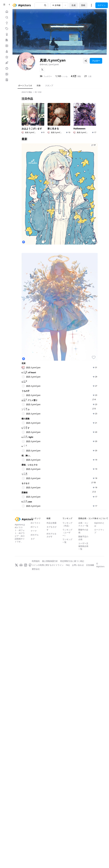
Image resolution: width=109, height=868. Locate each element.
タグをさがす (52, 819)
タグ (33, 829)
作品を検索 (52, 814)
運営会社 (36, 860)
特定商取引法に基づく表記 (72, 852)
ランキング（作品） (67, 815)
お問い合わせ (78, 856)
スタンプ (49, 85)
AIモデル (35, 825)
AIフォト (35, 818)
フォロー (96, 61)
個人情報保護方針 (50, 852)
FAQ (68, 856)
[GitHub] (30, 856)
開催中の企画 (83, 822)
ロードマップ (99, 822)
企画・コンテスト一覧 (83, 815)
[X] (42, 70)
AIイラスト (36, 814)
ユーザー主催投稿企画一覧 (83, 837)
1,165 (58, 76)
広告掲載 (90, 856)
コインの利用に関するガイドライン (48, 856)
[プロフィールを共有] (86, 61)
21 (86, 76)
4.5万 (74, 76)
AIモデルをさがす (52, 826)
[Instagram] (26, 856)
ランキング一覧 (67, 831)
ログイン (102, 5)
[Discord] (21, 856)
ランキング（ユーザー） (67, 823)
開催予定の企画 (83, 829)
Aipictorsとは (99, 815)
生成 (74, 5)
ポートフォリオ (25, 85)
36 (41, 76)
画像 (39, 85)
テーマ (34, 821)
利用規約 (36, 852)
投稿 (83, 5)
